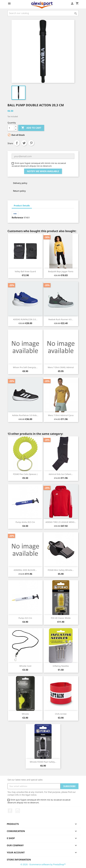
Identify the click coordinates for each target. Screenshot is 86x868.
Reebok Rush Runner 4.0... (61, 319)
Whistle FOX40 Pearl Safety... (43, 762)
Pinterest (31, 143)
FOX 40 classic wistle (61, 618)
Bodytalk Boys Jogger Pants (61, 271)
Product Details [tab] (22, 206)
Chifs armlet (61, 714)
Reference (17, 218)
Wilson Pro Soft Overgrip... (25, 367)
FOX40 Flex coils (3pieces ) (25, 474)
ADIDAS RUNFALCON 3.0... (25, 319)
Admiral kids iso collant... (61, 474)
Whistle (25, 714)
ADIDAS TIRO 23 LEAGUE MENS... (61, 522)
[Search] (43, 13)
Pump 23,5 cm (25, 618)
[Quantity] (11, 128)
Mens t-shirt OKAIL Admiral (61, 367)
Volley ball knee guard (25, 271)
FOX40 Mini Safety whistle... (61, 570)
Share (17, 143)
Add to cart (31, 128)
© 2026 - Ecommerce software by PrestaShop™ (43, 864)
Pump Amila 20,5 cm (25, 522)
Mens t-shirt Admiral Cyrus (61, 415)
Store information (19, 860)
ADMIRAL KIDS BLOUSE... (25, 570)
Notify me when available (43, 171)
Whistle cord (25, 666)
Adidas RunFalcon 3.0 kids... (25, 415)
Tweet (24, 143)
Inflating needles (61, 666)
